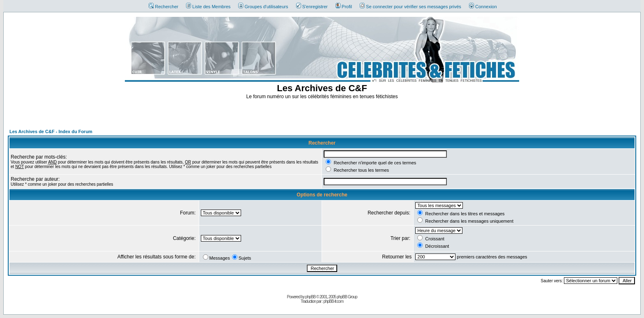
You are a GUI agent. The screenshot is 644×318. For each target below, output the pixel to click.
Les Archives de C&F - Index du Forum (51, 131)
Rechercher (163, 7)
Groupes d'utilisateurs (263, 7)
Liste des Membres (208, 7)
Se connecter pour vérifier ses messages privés (411, 7)
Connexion (483, 7)
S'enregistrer (312, 7)
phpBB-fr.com (333, 301)
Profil (344, 7)
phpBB (310, 297)
